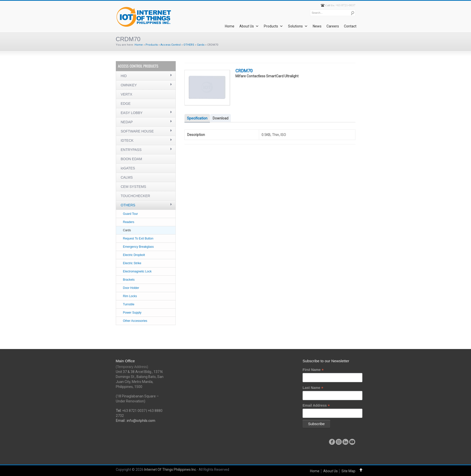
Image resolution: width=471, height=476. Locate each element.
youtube (352, 442)
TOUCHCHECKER (136, 196)
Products (273, 26)
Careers (333, 26)
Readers (129, 222)
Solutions (298, 26)
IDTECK (127, 140)
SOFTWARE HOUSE (137, 131)
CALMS (127, 177)
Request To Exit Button (138, 238)
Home (230, 26)
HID (124, 76)
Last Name (313, 388)
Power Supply (132, 313)
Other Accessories (135, 321)
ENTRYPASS (131, 150)
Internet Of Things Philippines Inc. (170, 470)
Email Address (316, 406)
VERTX (127, 94)
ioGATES (128, 168)
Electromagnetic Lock (137, 271)
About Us (249, 26)
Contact (350, 26)
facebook (332, 442)
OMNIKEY (129, 85)
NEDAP (127, 122)
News (317, 26)
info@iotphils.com (141, 421)
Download (221, 118)
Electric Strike (132, 263)
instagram (339, 442)
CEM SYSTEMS (134, 187)
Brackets (129, 280)
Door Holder (131, 288)
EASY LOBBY (132, 113)
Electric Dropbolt (134, 255)
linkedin (345, 442)
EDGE (126, 104)
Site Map (348, 471)
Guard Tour (131, 214)
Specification (197, 118)
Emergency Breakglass (138, 247)
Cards (201, 45)
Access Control (171, 45)
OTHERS (189, 45)
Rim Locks (130, 296)
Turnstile (129, 304)
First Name (313, 370)
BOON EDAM (132, 159)
